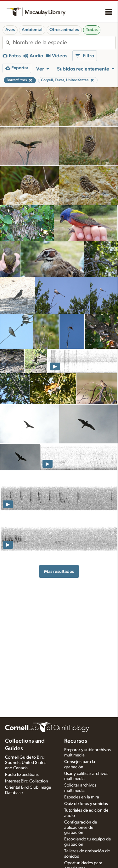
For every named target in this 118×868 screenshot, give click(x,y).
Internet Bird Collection (27, 781)
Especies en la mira (82, 797)
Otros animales (64, 30)
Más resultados (59, 571)
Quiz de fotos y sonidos (86, 804)
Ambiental (32, 30)
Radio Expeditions (22, 775)
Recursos (76, 741)
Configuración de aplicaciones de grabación (81, 828)
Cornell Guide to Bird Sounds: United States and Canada (26, 763)
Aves (10, 30)
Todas (92, 30)
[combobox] (64, 43)
